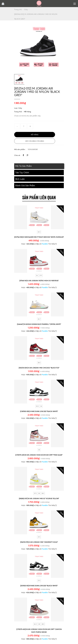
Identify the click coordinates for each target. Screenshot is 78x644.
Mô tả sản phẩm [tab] (24, 166)
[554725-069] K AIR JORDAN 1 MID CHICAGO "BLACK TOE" (39, 368)
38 (39, 450)
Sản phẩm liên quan (39, 197)
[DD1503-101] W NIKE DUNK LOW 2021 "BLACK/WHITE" (39, 586)
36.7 (39, 319)
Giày (26, 9)
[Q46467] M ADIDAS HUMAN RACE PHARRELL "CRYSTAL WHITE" (39, 324)
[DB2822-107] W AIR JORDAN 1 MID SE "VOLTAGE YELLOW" (39, 499)
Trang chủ (18, 9)
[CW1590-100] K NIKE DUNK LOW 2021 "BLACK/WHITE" (39, 411)
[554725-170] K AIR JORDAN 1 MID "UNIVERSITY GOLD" (39, 542)
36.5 (39, 232)
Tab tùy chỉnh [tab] (22, 172)
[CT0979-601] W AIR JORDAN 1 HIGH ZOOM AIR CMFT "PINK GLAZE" (39, 455)
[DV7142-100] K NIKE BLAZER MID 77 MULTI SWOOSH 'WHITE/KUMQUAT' (39, 237)
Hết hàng (27, 112)
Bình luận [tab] (20, 179)
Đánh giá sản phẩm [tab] (25, 185)
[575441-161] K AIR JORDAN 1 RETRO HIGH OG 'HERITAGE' (39, 281)
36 (37, 276)
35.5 (37, 406)
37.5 (41, 276)
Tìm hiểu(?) (52, 244)
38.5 (39, 363)
